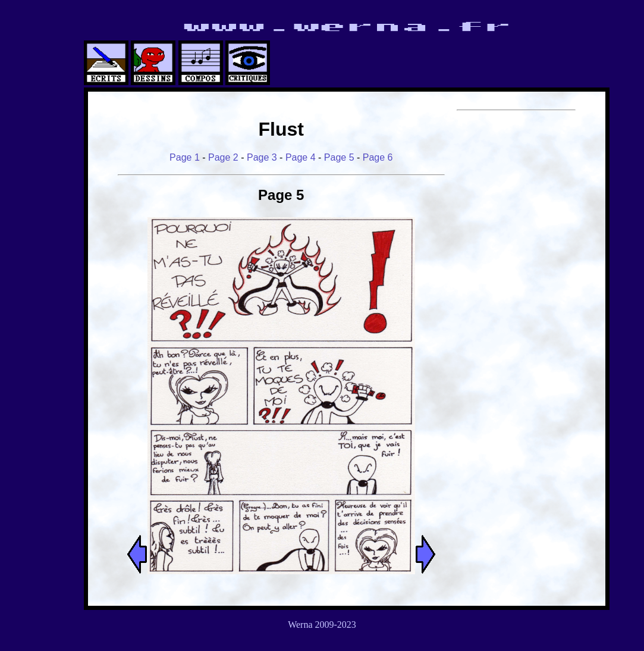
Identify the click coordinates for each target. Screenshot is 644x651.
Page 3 (262, 157)
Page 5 (339, 157)
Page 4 (301, 157)
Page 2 (223, 157)
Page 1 (185, 157)
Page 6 (378, 157)
